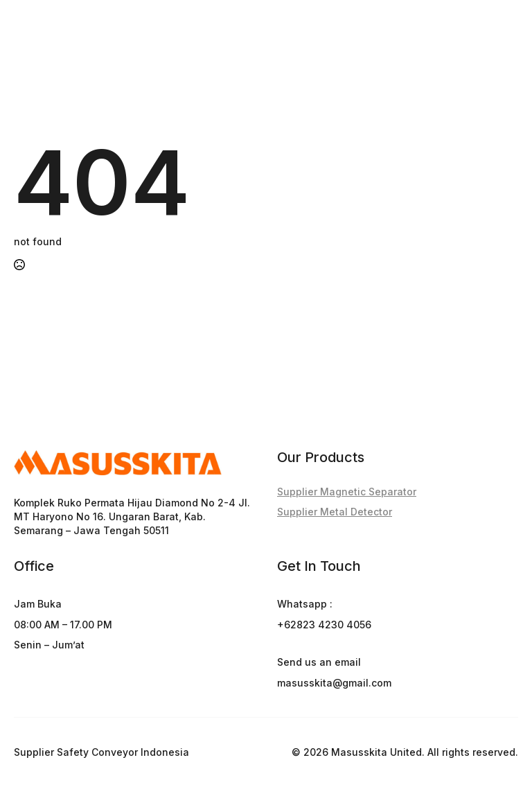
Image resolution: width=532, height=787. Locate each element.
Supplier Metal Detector (335, 512)
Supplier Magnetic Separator (347, 492)
